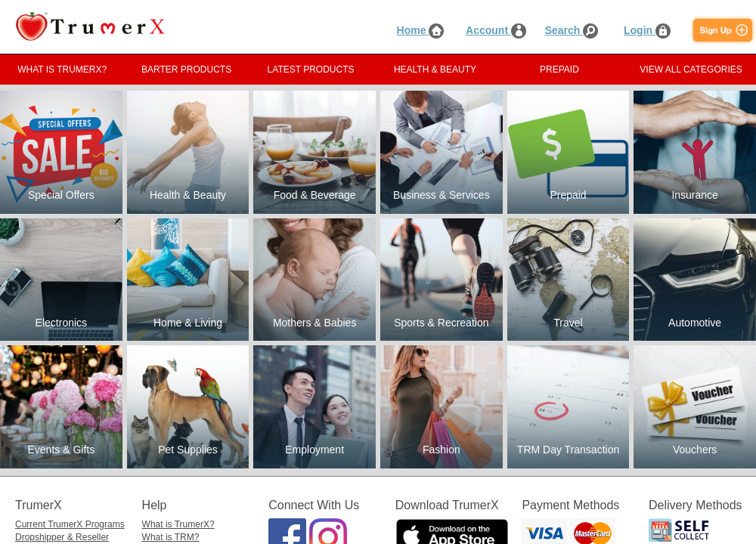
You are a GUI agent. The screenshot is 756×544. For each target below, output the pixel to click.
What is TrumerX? (178, 524)
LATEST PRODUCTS (311, 70)
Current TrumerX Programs (70, 524)
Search (572, 30)
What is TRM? (171, 537)
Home (421, 30)
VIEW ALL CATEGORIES (691, 70)
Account (496, 30)
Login (647, 30)
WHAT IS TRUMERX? (62, 70)
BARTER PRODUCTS (186, 70)
